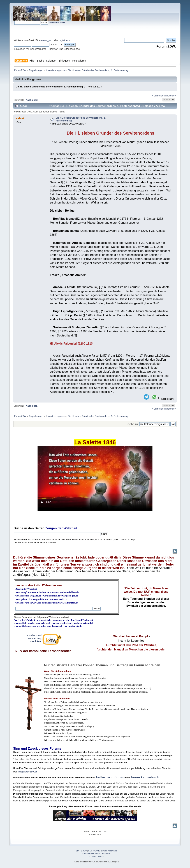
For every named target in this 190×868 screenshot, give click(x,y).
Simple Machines (109, 851)
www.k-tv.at (36, 641)
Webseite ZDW (57, 23)
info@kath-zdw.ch (28, 772)
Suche (18, 528)
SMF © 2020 (94, 851)
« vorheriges (158, 96)
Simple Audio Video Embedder (96, 854)
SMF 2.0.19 (81, 851)
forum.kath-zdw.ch (145, 777)
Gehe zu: (133, 424)
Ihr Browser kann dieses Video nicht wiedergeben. (95, 479)
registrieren (65, 40)
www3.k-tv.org (34, 635)
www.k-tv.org (35, 638)
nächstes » (171, 96)
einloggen (47, 40)
